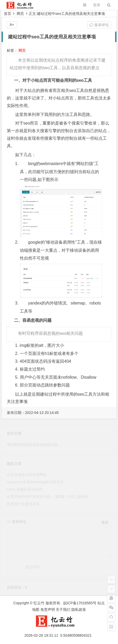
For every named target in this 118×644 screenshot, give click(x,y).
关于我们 (63, 610)
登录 (97, 5)
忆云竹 (39, 603)
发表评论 (99, 25)
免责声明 (48, 610)
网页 (20, 14)
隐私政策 (79, 610)
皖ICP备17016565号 (80, 603)
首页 (8, 14)
